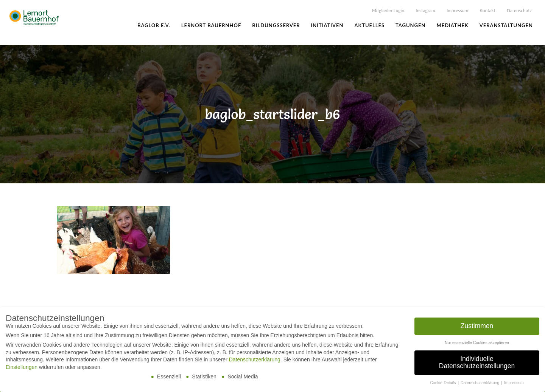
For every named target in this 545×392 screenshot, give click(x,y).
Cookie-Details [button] (443, 383)
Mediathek (453, 25)
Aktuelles (369, 25)
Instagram (425, 10)
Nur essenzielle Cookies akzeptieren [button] (477, 343)
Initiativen (327, 25)
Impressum (457, 10)
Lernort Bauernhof (211, 25)
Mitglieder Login (388, 10)
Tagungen (410, 25)
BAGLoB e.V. (154, 25)
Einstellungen (22, 367)
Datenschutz (519, 10)
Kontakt (487, 10)
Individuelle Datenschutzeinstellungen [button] (477, 363)
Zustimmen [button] (477, 326)
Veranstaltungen (506, 25)
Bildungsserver (276, 25)
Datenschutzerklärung (255, 360)
